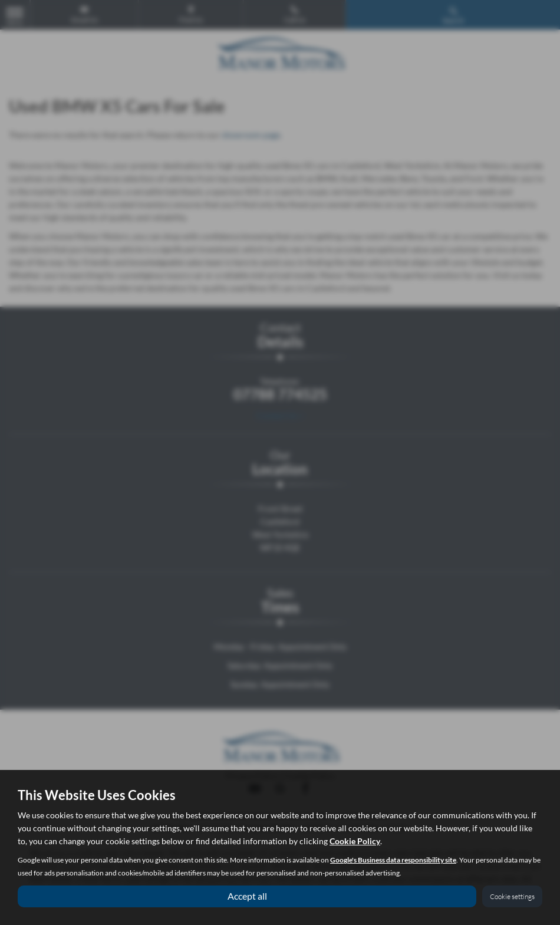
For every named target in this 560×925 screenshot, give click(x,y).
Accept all (247, 896)
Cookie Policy (355, 841)
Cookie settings (512, 896)
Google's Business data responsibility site (393, 860)
